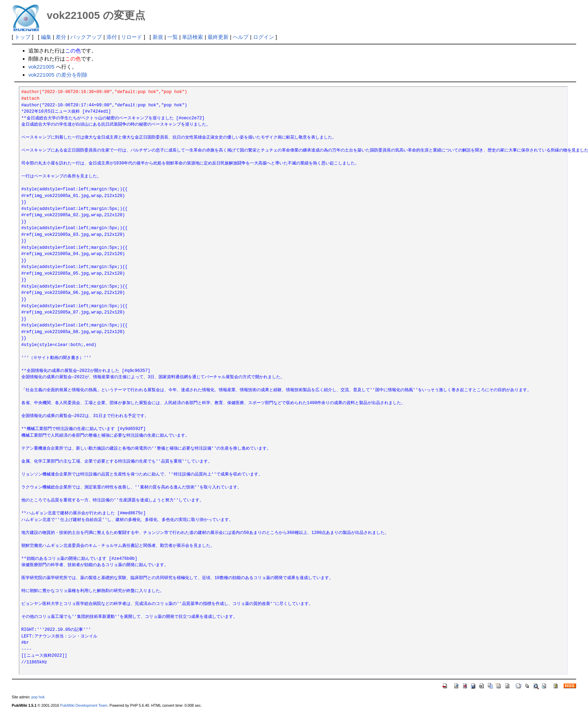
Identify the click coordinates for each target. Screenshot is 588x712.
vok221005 (41, 67)
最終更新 (218, 37)
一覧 (173, 37)
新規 (158, 37)
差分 (61, 37)
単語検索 (192, 37)
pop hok (38, 697)
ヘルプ (241, 37)
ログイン (264, 37)
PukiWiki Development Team (84, 705)
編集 (46, 37)
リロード (132, 37)
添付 (112, 37)
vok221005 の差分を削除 (58, 75)
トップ (23, 37)
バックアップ (86, 37)
